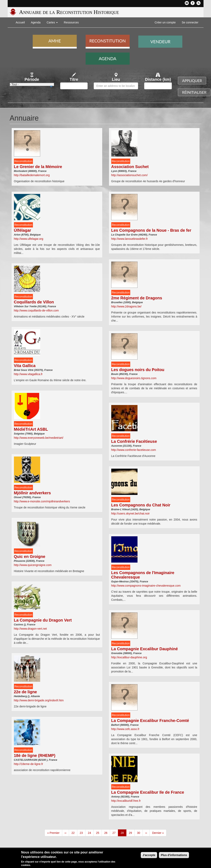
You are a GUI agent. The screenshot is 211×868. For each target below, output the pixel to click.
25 (99, 833)
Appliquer (192, 81)
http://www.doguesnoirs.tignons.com (134, 378)
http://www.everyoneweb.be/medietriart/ (39, 438)
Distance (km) (158, 79)
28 (123, 834)
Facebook (193, 3)
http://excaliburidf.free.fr (126, 801)
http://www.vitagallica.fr (28, 374)
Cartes (52, 22)
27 (115, 833)
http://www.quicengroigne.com (33, 565)
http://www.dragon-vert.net (30, 629)
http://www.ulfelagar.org (29, 239)
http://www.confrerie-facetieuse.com (134, 450)
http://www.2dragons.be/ (126, 306)
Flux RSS (198, 3)
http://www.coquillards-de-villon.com (36, 310)
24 (91, 833)
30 (140, 833)
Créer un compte (165, 22)
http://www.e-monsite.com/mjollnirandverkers (42, 501)
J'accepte (149, 856)
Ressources (71, 22)
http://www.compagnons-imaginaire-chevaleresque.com (146, 586)
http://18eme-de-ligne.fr (29, 764)
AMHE (55, 41)
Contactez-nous (187, 3)
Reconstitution (107, 41)
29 (132, 833)
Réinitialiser (194, 92)
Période (32, 79)
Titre (74, 79)
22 (74, 833)
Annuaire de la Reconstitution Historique (69, 12)
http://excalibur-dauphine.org (129, 657)
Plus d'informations (174, 856)
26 (107, 833)
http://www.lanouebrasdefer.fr (130, 239)
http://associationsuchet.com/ (130, 175)
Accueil (20, 22)
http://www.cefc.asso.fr (125, 729)
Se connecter (190, 22)
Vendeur (160, 42)
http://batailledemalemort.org (32, 175)
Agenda (36, 22)
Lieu (116, 79)
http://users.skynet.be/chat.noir (131, 513)
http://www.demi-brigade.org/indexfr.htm (39, 700)
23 (83, 833)
